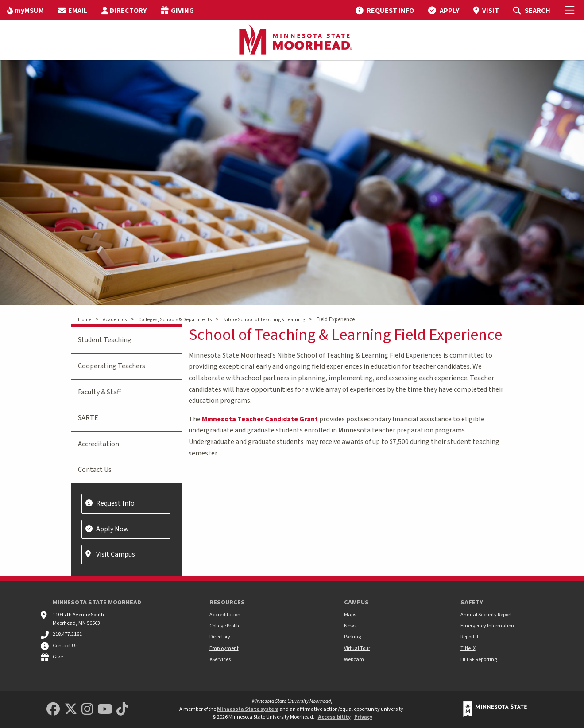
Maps (350, 615)
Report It (470, 637)
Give (58, 657)
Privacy (363, 717)
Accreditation (99, 444)
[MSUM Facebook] (53, 710)
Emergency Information (487, 626)
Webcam (354, 660)
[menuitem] (25, 10)
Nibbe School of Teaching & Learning (264, 320)
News (350, 626)
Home (85, 320)
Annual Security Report (486, 615)
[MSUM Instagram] (87, 710)
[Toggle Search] (532, 10)
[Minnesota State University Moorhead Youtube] (105, 710)
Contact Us (95, 470)
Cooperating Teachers (112, 366)
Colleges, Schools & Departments (175, 320)
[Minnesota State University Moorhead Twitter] (71, 710)
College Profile (225, 626)
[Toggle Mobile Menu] (571, 10)
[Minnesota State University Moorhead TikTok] (122, 710)
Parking (352, 637)
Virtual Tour (357, 648)
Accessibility (334, 717)
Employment (224, 648)
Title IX (468, 648)
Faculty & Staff (99, 392)
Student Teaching (105, 340)
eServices (220, 660)
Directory (220, 637)
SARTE (88, 418)
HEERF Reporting (479, 660)
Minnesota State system (248, 709)
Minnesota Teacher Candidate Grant (260, 419)
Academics (115, 320)
